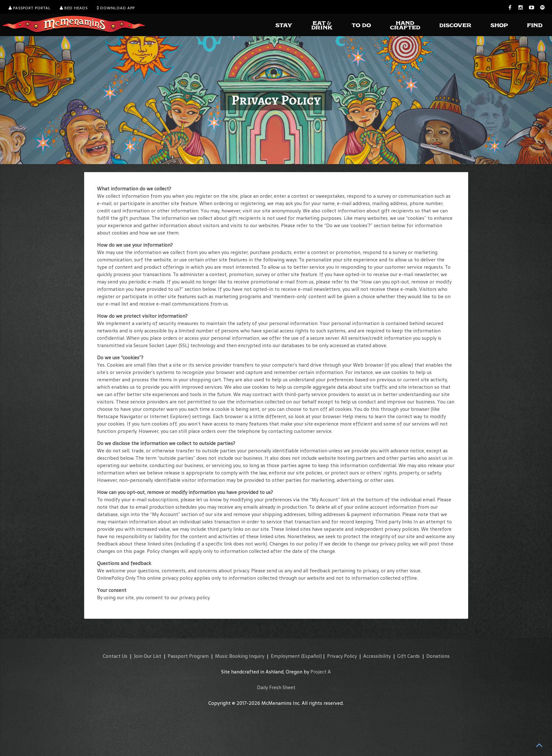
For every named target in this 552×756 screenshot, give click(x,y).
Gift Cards (408, 656)
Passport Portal (30, 8)
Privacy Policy (342, 656)
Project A (321, 672)
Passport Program (188, 656)
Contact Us (115, 656)
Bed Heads (74, 8)
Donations (438, 656)
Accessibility (377, 656)
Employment (285, 656)
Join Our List (148, 656)
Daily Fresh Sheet (276, 687)
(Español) (312, 656)
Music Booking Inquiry (240, 656)
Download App (116, 8)
